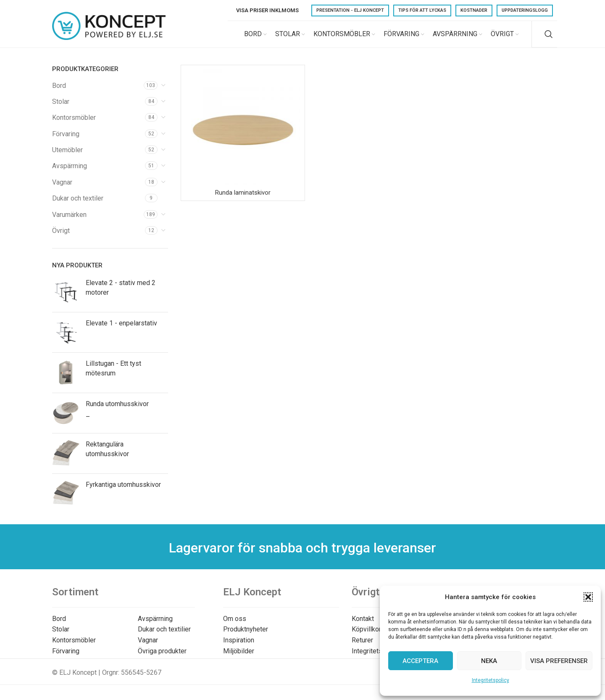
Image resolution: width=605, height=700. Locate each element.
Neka (489, 661)
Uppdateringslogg (525, 10)
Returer (362, 647)
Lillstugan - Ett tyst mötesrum (113, 376)
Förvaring (66, 141)
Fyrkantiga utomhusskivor (123, 492)
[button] (588, 597)
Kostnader (474, 10)
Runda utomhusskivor (117, 411)
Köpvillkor (366, 637)
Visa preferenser (559, 661)
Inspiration (239, 647)
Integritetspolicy (491, 680)
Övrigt (61, 238)
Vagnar (62, 189)
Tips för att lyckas (422, 10)
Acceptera (420, 661)
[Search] (549, 38)
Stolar (61, 109)
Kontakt (363, 626)
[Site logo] (109, 37)
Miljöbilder (239, 658)
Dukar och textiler (78, 206)
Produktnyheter (246, 637)
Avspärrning (70, 173)
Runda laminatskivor (243, 200)
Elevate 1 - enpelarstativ (121, 331)
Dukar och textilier (164, 637)
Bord (59, 93)
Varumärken (69, 222)
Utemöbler (67, 157)
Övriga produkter (162, 658)
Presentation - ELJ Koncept (350, 10)
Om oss (235, 626)
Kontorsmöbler (74, 125)
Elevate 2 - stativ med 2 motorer (121, 295)
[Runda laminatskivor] (243, 134)
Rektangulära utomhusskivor (107, 456)
